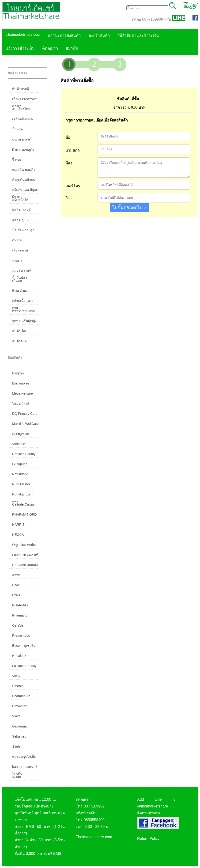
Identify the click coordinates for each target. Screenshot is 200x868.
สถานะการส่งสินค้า (64, 36)
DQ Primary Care (25, 414)
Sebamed (19, 736)
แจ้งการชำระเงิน (20, 48)
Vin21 (16, 716)
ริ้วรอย (17, 160)
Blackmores (21, 383)
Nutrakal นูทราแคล (23, 495)
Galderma (19, 726)
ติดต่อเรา (50, 48)
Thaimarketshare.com (23, 34)
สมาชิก (72, 48)
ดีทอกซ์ (17, 240)
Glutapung (20, 464)
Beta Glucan (21, 291)
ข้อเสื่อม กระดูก (23, 230)
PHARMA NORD (24, 514)
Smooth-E (19, 686)
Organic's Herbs (24, 545)
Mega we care (23, 393)
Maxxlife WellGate (25, 424)
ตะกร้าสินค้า (99, 36)
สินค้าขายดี (21, 89)
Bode (16, 585)
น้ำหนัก (17, 129)
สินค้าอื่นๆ (19, 341)
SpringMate (21, 434)
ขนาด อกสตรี (22, 139)
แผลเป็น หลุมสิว (24, 170)
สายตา (17, 260)
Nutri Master (21, 484)
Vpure (17, 777)
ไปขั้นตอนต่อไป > (129, 207)
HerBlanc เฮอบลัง (25, 565)
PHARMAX (20, 605)
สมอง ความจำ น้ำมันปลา (22, 271)
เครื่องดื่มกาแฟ (23, 119)
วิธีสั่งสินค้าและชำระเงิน (138, 36)
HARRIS (18, 525)
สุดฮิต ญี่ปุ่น (21, 220)
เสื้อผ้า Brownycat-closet (25, 100)
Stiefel (17, 746)
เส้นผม (17, 281)
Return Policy (148, 839)
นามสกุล (73, 150)
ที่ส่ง (69, 163)
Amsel (17, 575)
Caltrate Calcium (24, 504)
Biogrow (18, 373)
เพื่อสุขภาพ (20, 250)
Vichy (16, 676)
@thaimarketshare (153, 806)
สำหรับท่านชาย (23, 311)
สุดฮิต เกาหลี (21, 210)
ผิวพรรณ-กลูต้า (23, 149)
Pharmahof (20, 615)
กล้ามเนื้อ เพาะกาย (23, 302)
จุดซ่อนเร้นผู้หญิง (24, 321)
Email (70, 198)
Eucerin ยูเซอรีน (24, 646)
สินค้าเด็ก (19, 331)
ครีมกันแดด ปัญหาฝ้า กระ (25, 191)
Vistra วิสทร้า (22, 404)
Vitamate (19, 444)
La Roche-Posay (24, 666)
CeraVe (18, 625)
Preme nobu (21, 636)
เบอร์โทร (73, 186)
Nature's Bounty (24, 454)
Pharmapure (21, 696)
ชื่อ (68, 137)
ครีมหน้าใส (20, 200)
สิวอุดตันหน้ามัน (24, 180)
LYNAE (17, 595)
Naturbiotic (20, 474)
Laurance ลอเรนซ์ (25, 555)
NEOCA (18, 535)
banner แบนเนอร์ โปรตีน (25, 768)
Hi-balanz (19, 656)
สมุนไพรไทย (21, 109)
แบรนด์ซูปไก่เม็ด (24, 757)
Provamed (20, 706)
